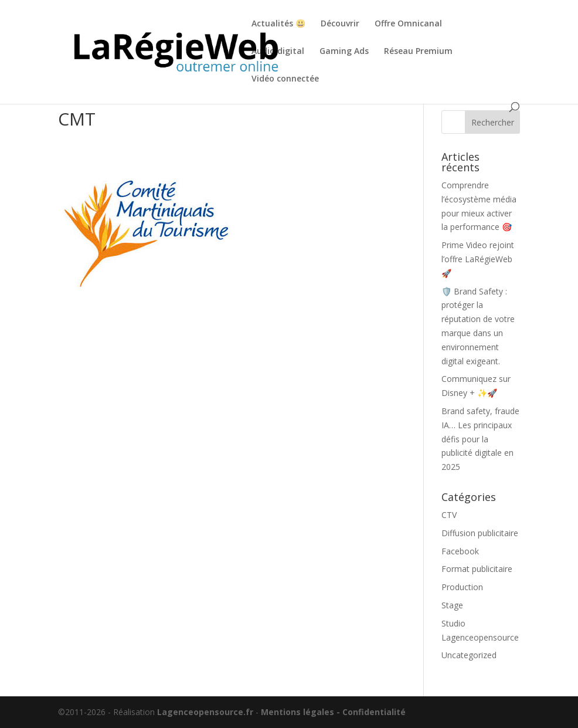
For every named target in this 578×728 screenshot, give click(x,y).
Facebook (460, 551)
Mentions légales (297, 712)
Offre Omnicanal (408, 24)
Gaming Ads (344, 52)
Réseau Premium (418, 52)
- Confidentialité (371, 712)
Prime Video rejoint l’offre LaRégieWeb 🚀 (478, 259)
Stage (452, 605)
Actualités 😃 (278, 24)
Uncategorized (469, 655)
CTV (449, 515)
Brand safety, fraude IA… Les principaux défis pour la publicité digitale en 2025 (480, 439)
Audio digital (278, 52)
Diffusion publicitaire (480, 533)
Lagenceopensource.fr (205, 712)
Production (462, 587)
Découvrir (340, 24)
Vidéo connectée (285, 79)
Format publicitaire (477, 569)
